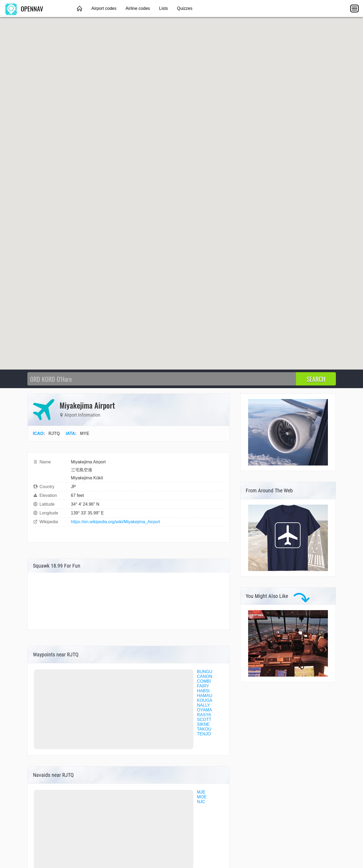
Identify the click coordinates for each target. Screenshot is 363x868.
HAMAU (205, 696)
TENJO (204, 734)
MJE (201, 792)
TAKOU (204, 729)
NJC (201, 802)
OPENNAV (24, 9)
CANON (205, 676)
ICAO (38, 433)
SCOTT (204, 720)
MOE (202, 797)
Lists (163, 8)
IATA (70, 433)
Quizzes (185, 8)
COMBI (204, 681)
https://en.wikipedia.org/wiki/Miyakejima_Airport (116, 522)
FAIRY (203, 686)
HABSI (203, 691)
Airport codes (104, 8)
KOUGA (205, 700)
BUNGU (205, 672)
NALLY (204, 705)
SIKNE (203, 724)
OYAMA (205, 710)
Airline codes (138, 8)
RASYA (204, 715)
